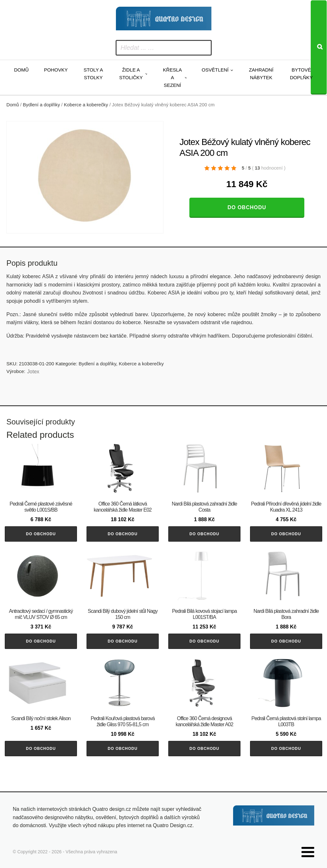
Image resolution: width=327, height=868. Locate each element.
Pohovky (56, 70)
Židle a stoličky (131, 74)
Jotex (33, 372)
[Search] (319, 47)
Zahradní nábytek (261, 74)
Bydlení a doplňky (42, 105)
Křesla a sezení (172, 77)
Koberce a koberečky (86, 105)
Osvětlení (215, 70)
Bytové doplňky (301, 74)
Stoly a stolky (93, 74)
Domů (21, 70)
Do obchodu (247, 207)
